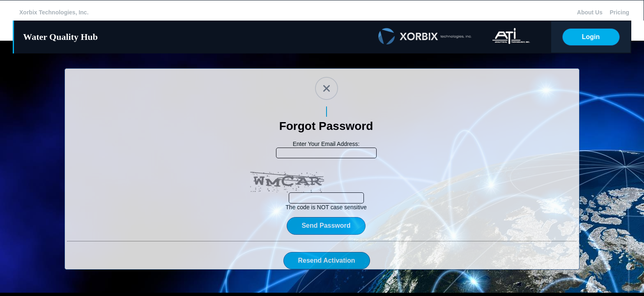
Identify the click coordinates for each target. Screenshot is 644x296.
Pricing (620, 12)
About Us (590, 12)
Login (591, 37)
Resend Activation (327, 260)
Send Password (326, 225)
